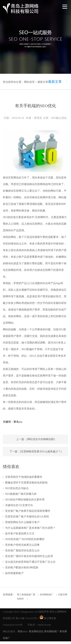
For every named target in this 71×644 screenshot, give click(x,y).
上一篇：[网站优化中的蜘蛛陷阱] (35, 439)
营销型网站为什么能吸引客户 (22, 522)
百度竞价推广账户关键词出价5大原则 (27, 517)
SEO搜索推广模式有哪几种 (21, 494)
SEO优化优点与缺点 (17, 488)
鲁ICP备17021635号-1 (27, 618)
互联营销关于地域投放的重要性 (24, 477)
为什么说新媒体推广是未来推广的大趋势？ (30, 528)
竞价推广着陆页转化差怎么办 (22, 551)
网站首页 (29, 82)
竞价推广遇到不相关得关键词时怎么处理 (29, 556)
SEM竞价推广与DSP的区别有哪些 (25, 539)
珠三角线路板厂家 (26, 595)
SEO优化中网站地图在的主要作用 (25, 500)
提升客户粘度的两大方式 (20, 534)
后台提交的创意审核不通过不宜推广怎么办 (30, 562)
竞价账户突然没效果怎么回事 (22, 545)
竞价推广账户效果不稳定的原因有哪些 (28, 511)
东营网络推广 (47, 595)
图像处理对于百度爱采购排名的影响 (26, 483)
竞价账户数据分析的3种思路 (22, 568)
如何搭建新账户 (14, 573)
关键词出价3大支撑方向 (19, 505)
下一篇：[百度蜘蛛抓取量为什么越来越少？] (35, 451)
